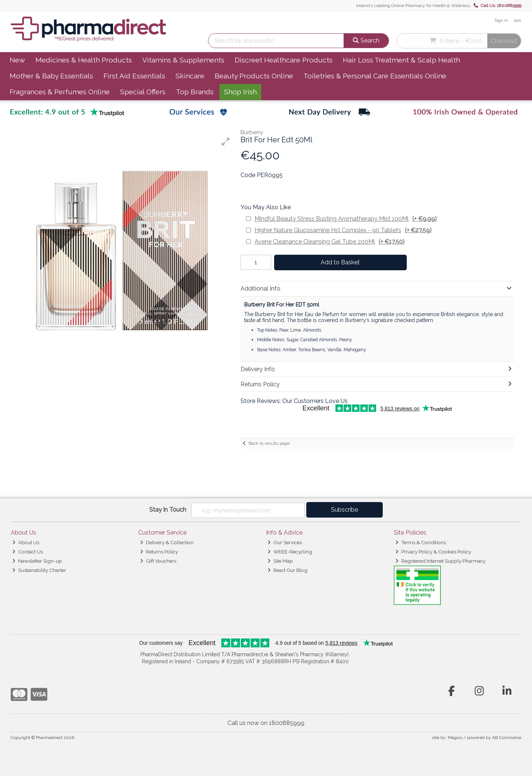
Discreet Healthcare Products (284, 60)
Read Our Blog (287, 570)
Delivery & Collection (167, 542)
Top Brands (195, 92)
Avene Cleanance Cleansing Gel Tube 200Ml (330, 242)
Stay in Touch (168, 510)
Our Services (285, 542)
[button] (226, 142)
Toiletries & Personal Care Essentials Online (375, 76)
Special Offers (143, 92)
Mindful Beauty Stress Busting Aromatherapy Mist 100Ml (346, 219)
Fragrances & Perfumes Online (60, 92)
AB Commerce (507, 738)
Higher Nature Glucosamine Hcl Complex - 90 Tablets (343, 230)
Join (517, 20)
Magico (455, 738)
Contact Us (28, 552)
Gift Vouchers (158, 561)
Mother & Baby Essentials (51, 76)
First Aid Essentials (134, 76)
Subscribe (345, 510)
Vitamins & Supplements (183, 60)
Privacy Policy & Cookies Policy (433, 552)
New (17, 60)
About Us (26, 542)
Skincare (190, 76)
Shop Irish (240, 92)
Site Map (280, 561)
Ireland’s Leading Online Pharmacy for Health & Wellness (413, 6)
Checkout (504, 41)
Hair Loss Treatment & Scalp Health (401, 60)
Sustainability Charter (39, 570)
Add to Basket (340, 262)
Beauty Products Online (254, 76)
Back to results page (269, 443)
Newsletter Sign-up (37, 561)
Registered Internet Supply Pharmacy (440, 561)
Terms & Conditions (421, 542)
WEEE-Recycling (290, 552)
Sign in (501, 20)
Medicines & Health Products (84, 60)
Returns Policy (159, 552)
